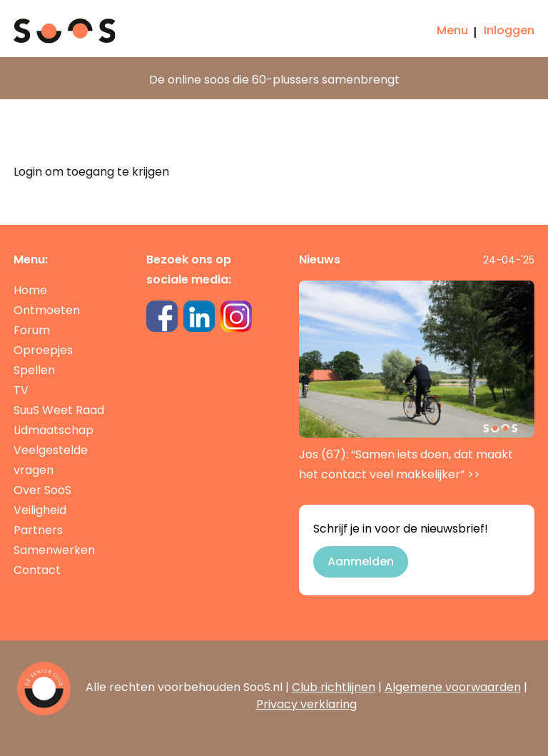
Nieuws (320, 259)
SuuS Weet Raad (59, 410)
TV (21, 390)
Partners (38, 530)
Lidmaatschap (54, 430)
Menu (452, 30)
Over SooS (42, 490)
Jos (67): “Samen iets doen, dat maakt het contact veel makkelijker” (417, 382)
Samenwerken (54, 550)
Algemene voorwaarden (453, 687)
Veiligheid (40, 510)
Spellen (34, 370)
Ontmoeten (47, 310)
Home (30, 290)
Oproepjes (43, 350)
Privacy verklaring (306, 704)
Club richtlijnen (334, 687)
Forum (32, 330)
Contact (37, 570)
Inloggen (509, 30)
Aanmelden (361, 561)
